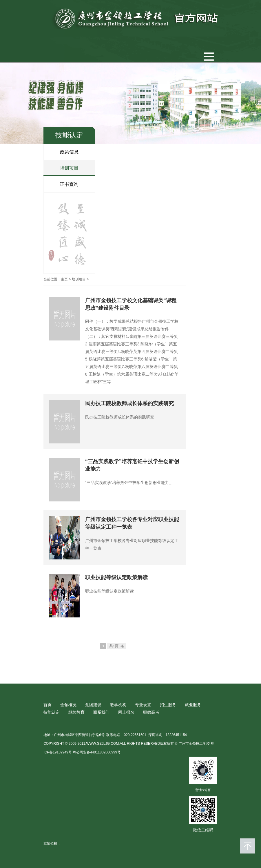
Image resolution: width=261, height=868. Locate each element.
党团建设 (93, 705)
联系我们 (101, 712)
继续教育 (76, 712)
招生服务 (168, 705)
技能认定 (52, 712)
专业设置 (143, 705)
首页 (48, 705)
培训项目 (69, 168)
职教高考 (151, 712)
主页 (64, 279)
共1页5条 (117, 646)
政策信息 (69, 152)
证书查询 (69, 184)
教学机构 (118, 705)
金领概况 (68, 705)
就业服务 (193, 705)
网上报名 (126, 712)
